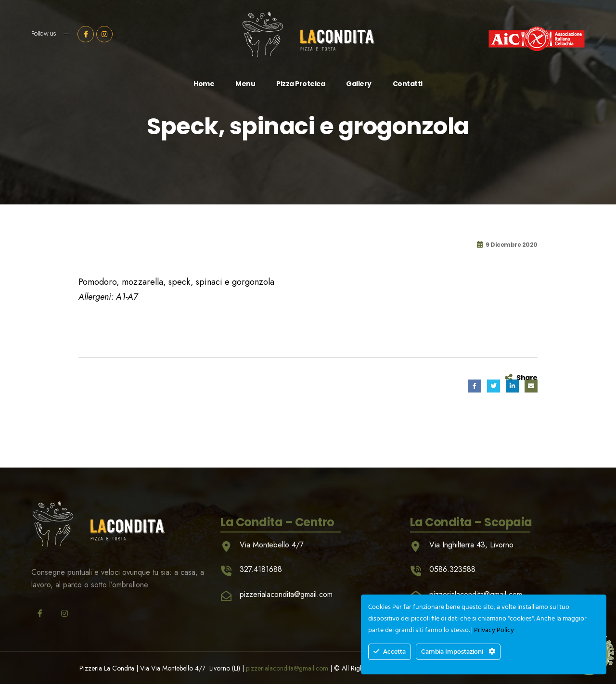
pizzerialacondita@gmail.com (287, 668)
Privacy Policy (494, 630)
